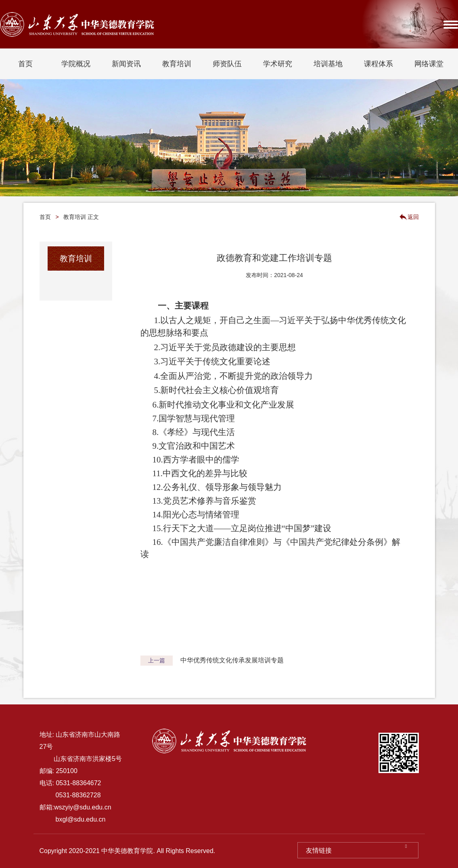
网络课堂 (429, 64)
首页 (25, 64)
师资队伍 (227, 64)
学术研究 (278, 64)
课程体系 (379, 64)
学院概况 (76, 64)
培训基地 (328, 64)
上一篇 (157, 660)
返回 (413, 217)
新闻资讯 (126, 64)
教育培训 (177, 64)
